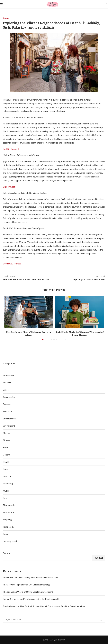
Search (6, 553)
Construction (9, 397)
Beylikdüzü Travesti (12, 264)
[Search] (107, 4)
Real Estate (8, 512)
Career (6, 390)
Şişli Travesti (9, 187)
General (7, 455)
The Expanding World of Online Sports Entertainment (28, 592)
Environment (9, 426)
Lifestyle (7, 476)
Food (5, 447)
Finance (7, 433)
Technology (8, 527)
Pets (5, 498)
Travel (6, 534)
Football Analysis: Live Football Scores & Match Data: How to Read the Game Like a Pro (44, 606)
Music (6, 491)
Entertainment (10, 419)
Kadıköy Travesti (11, 149)
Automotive (9, 375)
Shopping (7, 520)
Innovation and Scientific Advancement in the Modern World (31, 599)
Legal (6, 469)
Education (8, 411)
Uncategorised (10, 541)
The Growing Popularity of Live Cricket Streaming (26, 585)
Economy (7, 404)
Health (6, 462)
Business (7, 383)
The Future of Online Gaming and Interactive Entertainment (31, 577)
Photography (9, 505)
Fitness (6, 440)
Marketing (8, 483)
